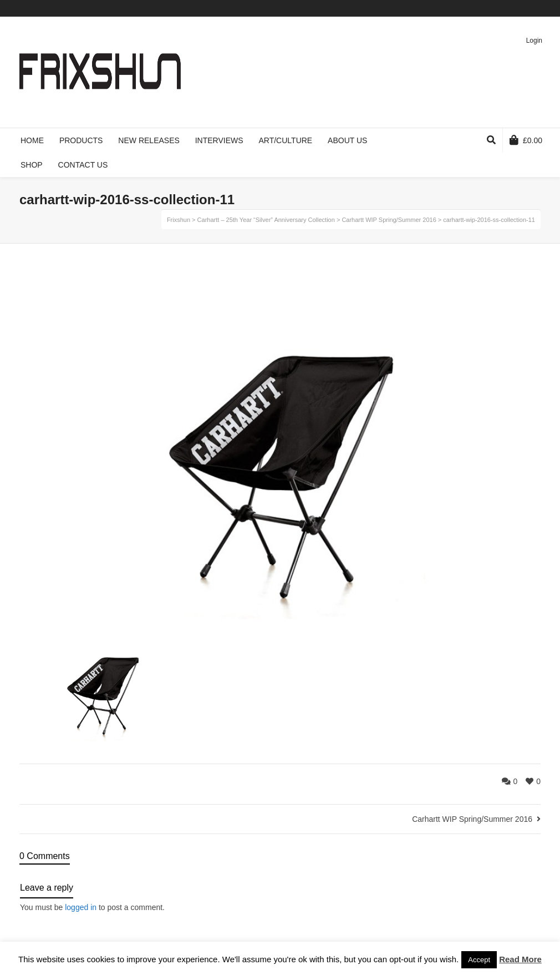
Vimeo (507, 8)
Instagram (539, 8)
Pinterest (523, 8)
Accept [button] (479, 960)
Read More (520, 959)
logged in (81, 907)
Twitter (475, 8)
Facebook (491, 8)
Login (534, 41)
